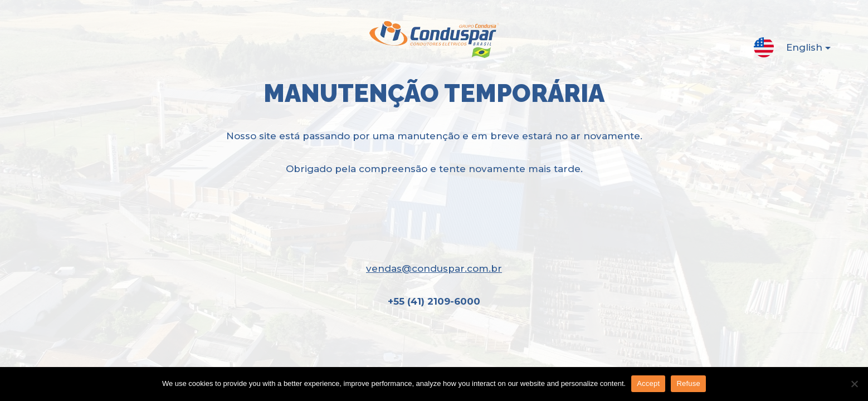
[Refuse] (854, 384)
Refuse (688, 383)
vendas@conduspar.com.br (434, 268)
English (799, 50)
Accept (648, 383)
